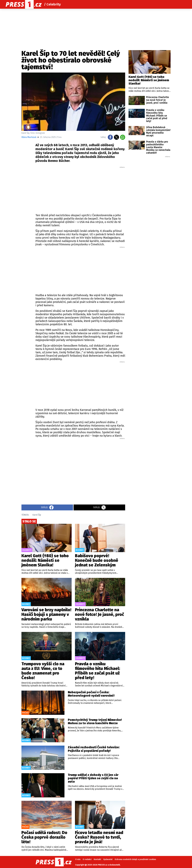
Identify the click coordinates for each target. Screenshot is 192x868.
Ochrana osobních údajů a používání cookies (135, 859)
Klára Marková (29, 137)
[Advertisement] (80, 189)
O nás (78, 859)
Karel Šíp (37, 515)
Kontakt (97, 859)
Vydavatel (108, 859)
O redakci (87, 859)
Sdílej (47, 507)
